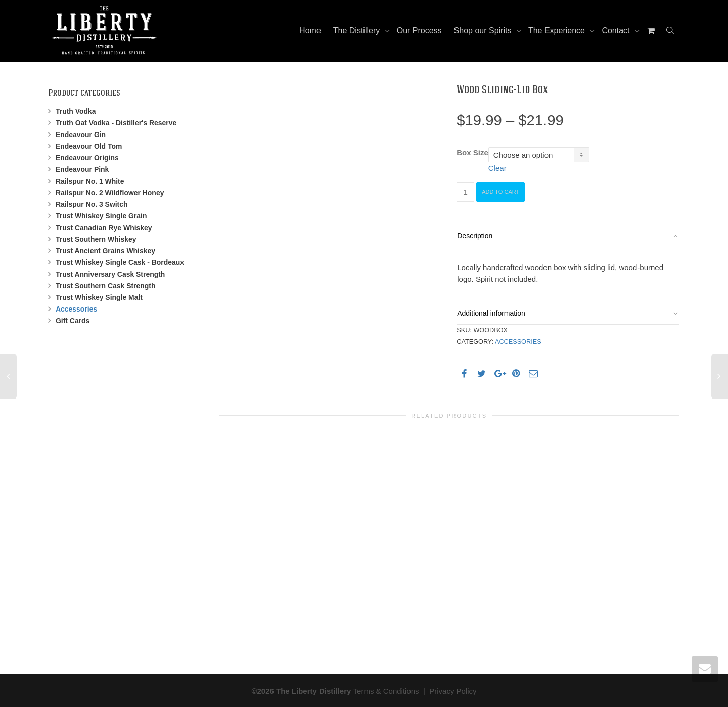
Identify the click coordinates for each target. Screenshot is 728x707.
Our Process (419, 31)
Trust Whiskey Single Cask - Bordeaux (120, 262)
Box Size (472, 152)
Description (475, 236)
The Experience (558, 31)
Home (310, 31)
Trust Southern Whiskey (96, 239)
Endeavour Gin (81, 135)
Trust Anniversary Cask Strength (110, 274)
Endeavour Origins (87, 158)
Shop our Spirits (484, 31)
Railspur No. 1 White (90, 181)
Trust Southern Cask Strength (105, 286)
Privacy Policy (453, 690)
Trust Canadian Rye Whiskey (104, 228)
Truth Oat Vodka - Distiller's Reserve (116, 123)
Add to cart (500, 192)
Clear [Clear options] (497, 168)
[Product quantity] (465, 192)
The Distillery (358, 31)
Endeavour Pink (82, 169)
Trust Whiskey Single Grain (101, 216)
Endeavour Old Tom (89, 146)
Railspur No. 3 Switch (92, 204)
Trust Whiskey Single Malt (99, 297)
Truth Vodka (76, 111)
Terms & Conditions (386, 690)
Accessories (518, 342)
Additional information (491, 313)
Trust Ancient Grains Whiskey (105, 251)
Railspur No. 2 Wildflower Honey (110, 193)
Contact (617, 31)
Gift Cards (73, 321)
